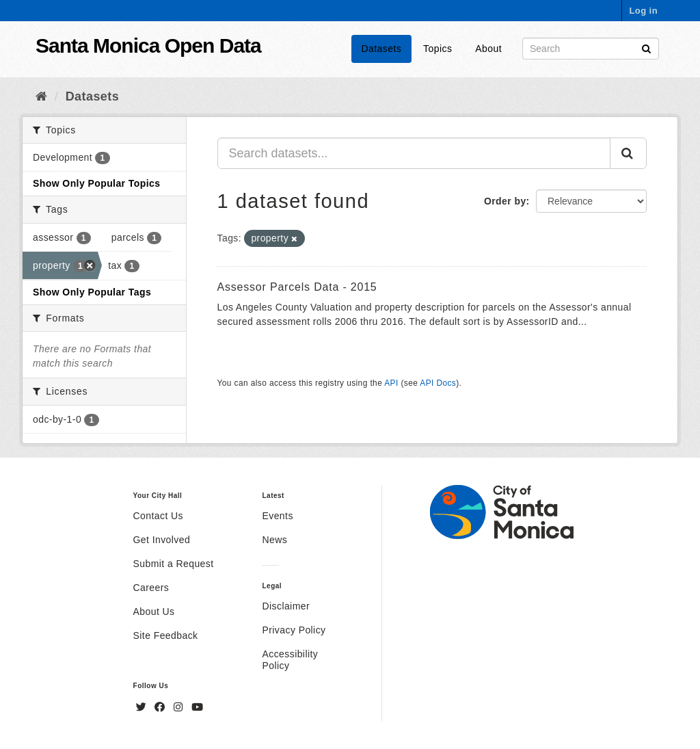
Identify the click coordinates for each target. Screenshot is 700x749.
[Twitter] (143, 707)
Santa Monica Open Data (148, 45)
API (391, 383)
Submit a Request (174, 564)
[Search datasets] (591, 49)
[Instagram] (180, 707)
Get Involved (162, 540)
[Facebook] (161, 707)
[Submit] (646, 48)
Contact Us (158, 516)
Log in (643, 11)
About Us (154, 612)
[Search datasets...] (414, 153)
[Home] (41, 96)
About (488, 49)
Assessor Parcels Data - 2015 (297, 287)
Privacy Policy (294, 630)
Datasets (382, 49)
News (274, 540)
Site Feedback (166, 635)
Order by (505, 201)
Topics (437, 49)
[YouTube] (197, 707)
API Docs (438, 383)
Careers (151, 588)
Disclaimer (286, 606)
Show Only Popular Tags (92, 292)
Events (277, 516)
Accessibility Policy (290, 660)
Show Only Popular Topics (96, 183)
